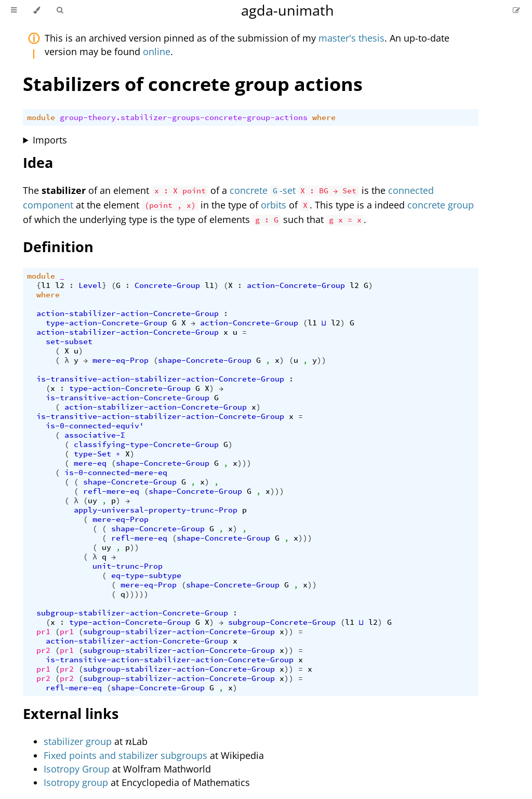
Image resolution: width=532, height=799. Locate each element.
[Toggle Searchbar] (60, 10)
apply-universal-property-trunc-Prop (156, 510)
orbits (274, 205)
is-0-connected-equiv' (95, 426)
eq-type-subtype (146, 575)
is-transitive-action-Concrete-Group (128, 398)
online (157, 51)
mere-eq (90, 463)
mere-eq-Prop (121, 360)
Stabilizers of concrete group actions (193, 84)
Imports (50, 140)
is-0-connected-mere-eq (116, 473)
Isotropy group (76, 782)
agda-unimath (288, 10)
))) (244, 463)
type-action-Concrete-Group (107, 323)
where (324, 117)
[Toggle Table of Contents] (14, 10)
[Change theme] (37, 10)
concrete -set (263, 190)
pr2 (43, 650)
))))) (137, 594)
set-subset (69, 342)
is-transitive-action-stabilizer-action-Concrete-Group (160, 379)
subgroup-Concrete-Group (282, 622)
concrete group (441, 205)
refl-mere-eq (111, 491)
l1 (46, 285)
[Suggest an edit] (516, 10)
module (41, 117)
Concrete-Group (167, 285)
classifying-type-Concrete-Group (146, 444)
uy (92, 501)
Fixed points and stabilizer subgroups (125, 755)
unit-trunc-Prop (128, 566)
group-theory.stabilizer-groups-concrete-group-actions (184, 117)
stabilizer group (78, 741)
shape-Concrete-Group (205, 360)
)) (322, 360)
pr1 (43, 632)
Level (90, 285)
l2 (60, 285)
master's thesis (351, 38)
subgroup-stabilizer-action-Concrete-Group (132, 613)
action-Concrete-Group (296, 285)
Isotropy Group (77, 769)
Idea (38, 162)
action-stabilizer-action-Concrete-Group (128, 313)
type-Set (92, 454)
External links (71, 713)
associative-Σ (95, 435)
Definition (58, 247)
